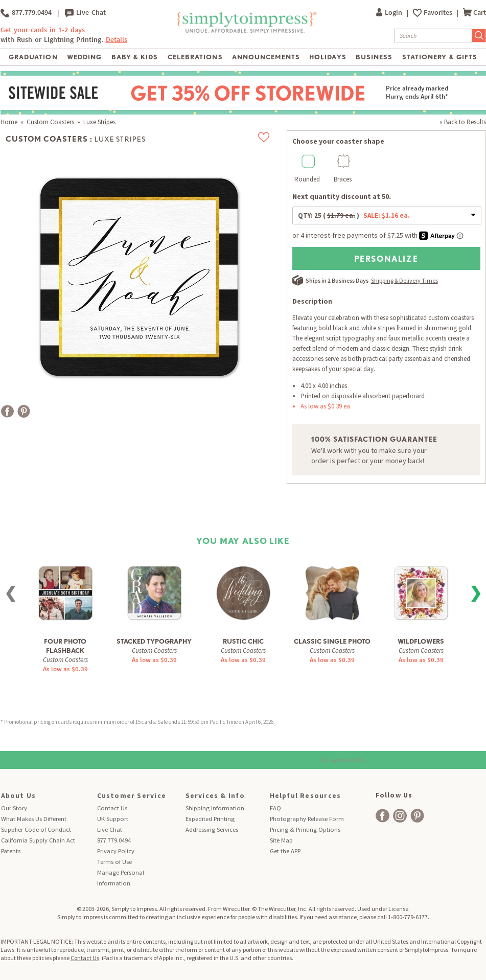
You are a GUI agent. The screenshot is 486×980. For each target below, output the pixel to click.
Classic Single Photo (332, 641)
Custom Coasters (50, 122)
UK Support (113, 819)
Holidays (328, 57)
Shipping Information (215, 808)
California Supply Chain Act (38, 840)
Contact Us (112, 808)
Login (390, 13)
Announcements (266, 57)
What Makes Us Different (34, 819)
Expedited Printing (210, 819)
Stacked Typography (154, 641)
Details (117, 40)
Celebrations (195, 57)
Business (374, 57)
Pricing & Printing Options (305, 829)
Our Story (14, 808)
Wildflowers (421, 641)
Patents (11, 851)
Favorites (439, 13)
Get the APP (285, 851)
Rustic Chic (243, 641)
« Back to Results (463, 122)
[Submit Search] (479, 36)
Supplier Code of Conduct (36, 829)
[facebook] (383, 816)
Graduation (33, 57)
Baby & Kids (135, 57)
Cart (475, 13)
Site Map (281, 840)
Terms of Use (114, 862)
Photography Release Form (307, 819)
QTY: (354, 215)
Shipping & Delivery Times (404, 280)
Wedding (84, 57)
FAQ (275, 808)
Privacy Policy (116, 851)
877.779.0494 (26, 13)
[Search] (433, 36)
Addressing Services (212, 829)
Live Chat (85, 13)
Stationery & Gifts (440, 57)
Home (9, 122)
